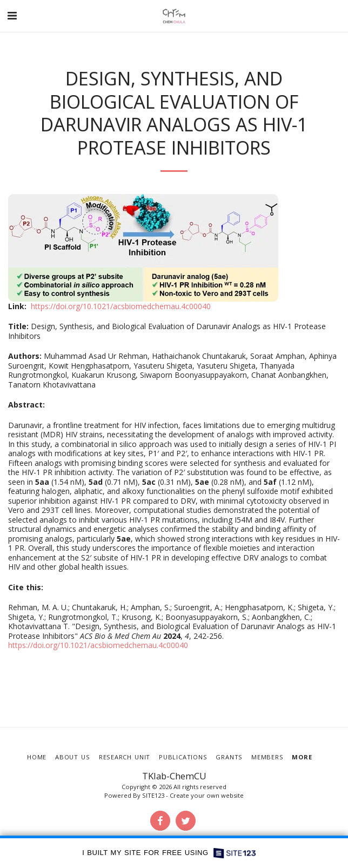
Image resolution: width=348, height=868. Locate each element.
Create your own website (207, 795)
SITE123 (153, 795)
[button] (12, 15)
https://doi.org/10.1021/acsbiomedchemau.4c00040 (121, 306)
